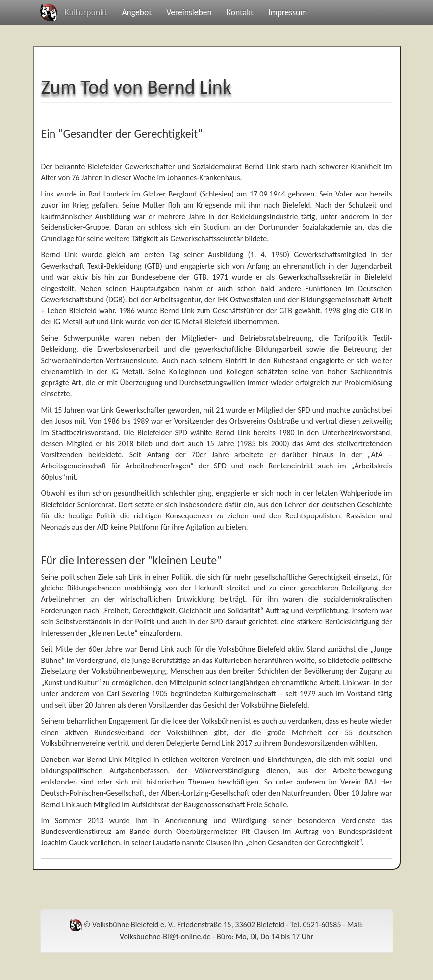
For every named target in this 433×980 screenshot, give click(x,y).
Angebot (137, 12)
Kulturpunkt (86, 12)
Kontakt (240, 12)
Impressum (288, 12)
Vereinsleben (189, 12)
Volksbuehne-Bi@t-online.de (165, 937)
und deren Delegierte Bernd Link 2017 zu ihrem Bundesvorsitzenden (240, 743)
